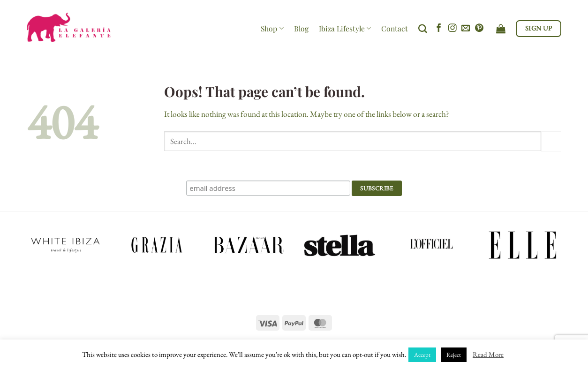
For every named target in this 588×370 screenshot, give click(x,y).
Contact (395, 28)
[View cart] (501, 29)
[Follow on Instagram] (452, 29)
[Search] (423, 29)
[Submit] (551, 141)
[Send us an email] (466, 29)
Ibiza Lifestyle (345, 28)
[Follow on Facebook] (439, 29)
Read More (488, 354)
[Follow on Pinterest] (479, 29)
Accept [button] (422, 355)
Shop (272, 28)
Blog (301, 28)
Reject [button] (454, 355)
